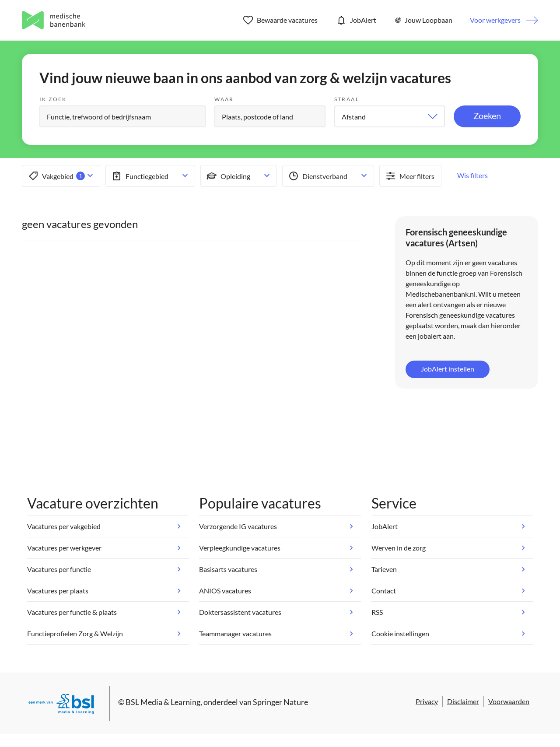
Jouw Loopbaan (423, 20)
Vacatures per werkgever (64, 548)
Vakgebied (56, 176)
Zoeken (487, 116)
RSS (377, 612)
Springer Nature (280, 702)
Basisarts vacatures (228, 569)
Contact (384, 591)
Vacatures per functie (59, 569)
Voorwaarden (509, 701)
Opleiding (228, 176)
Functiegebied (139, 176)
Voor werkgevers (495, 20)
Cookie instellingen (400, 633)
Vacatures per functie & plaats (72, 612)
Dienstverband (317, 176)
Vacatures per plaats (58, 591)
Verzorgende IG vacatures (238, 526)
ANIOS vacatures (225, 591)
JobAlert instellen (448, 369)
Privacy (427, 701)
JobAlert (356, 20)
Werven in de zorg (399, 548)
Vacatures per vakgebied (64, 526)
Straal (347, 99)
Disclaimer (463, 701)
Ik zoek (53, 99)
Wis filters (472, 175)
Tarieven (384, 569)
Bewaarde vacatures (281, 20)
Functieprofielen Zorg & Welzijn (75, 633)
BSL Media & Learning (163, 702)
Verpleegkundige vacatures (240, 548)
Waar (224, 99)
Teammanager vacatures (235, 633)
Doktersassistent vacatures (240, 612)
